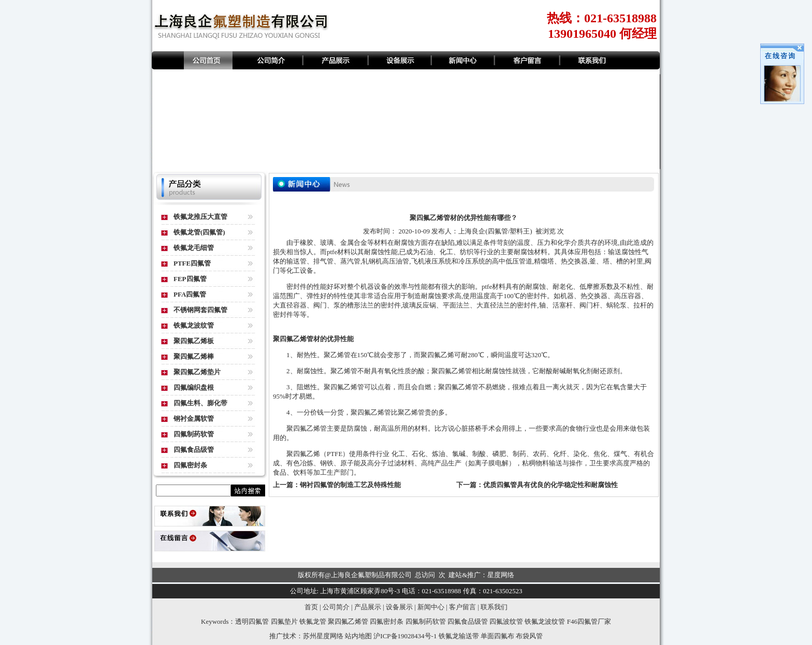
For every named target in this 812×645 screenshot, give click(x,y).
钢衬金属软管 (194, 419)
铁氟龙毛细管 (194, 248)
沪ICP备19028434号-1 (405, 636)
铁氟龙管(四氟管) (199, 232)
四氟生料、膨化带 (200, 403)
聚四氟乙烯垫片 (197, 372)
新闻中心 (431, 607)
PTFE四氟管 (192, 263)
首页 (311, 607)
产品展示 (368, 607)
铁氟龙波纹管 (194, 325)
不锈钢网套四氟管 (200, 310)
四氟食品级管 (194, 450)
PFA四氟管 (190, 294)
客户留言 (462, 607)
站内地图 (358, 636)
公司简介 (336, 607)
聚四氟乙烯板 (194, 341)
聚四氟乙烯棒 (194, 356)
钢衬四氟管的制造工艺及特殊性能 (350, 485)
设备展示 (399, 607)
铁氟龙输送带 (459, 636)
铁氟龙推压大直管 (200, 217)
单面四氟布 (497, 636)
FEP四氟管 (190, 279)
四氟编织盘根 (194, 387)
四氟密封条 (190, 465)
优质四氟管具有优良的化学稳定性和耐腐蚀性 (550, 485)
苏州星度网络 (323, 636)
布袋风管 (529, 636)
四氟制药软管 (194, 434)
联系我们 (494, 607)
